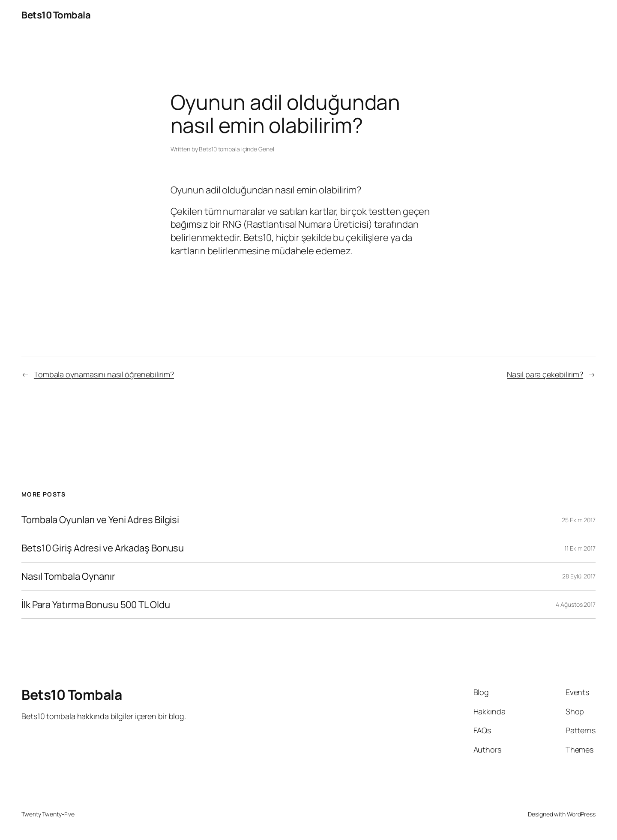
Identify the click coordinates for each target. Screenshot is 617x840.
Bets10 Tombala (56, 15)
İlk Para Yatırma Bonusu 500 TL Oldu (96, 605)
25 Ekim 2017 (579, 520)
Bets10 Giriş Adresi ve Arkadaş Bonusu (103, 548)
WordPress (581, 814)
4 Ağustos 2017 (576, 604)
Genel (266, 149)
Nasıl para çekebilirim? (545, 374)
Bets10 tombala (219, 149)
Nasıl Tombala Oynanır (68, 577)
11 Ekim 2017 (580, 548)
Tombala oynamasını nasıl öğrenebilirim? (104, 374)
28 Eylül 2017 (579, 576)
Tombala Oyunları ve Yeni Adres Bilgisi (100, 520)
